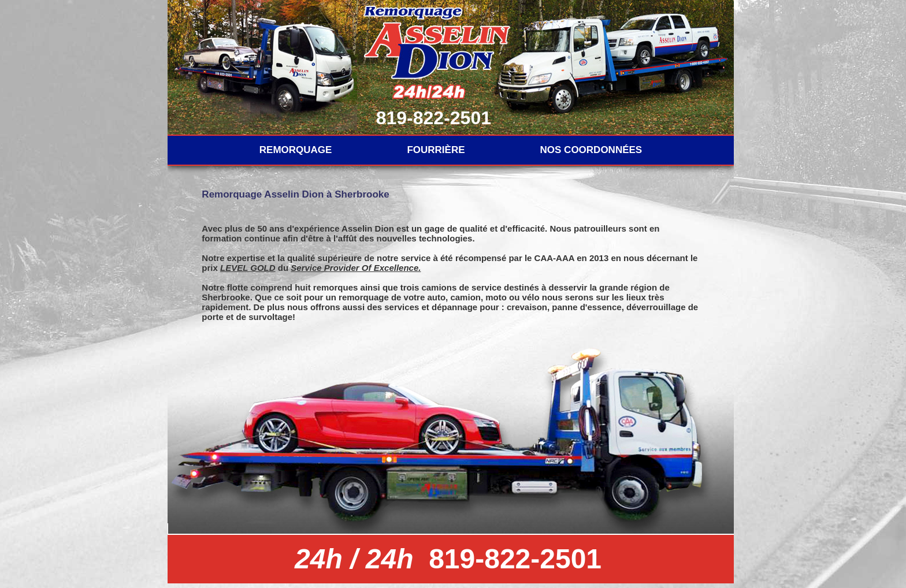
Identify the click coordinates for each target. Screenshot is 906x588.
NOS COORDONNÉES (591, 150)
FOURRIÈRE (436, 150)
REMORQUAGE (296, 150)
